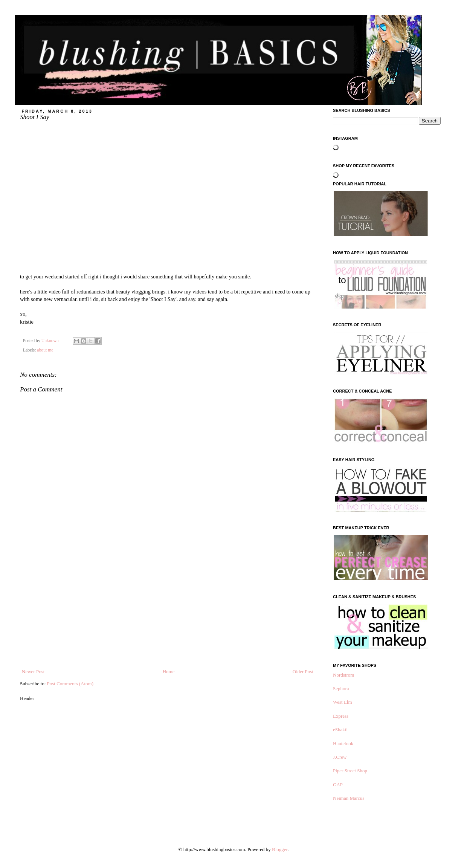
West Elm (343, 702)
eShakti (340, 730)
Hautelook (343, 743)
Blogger (280, 849)
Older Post (303, 672)
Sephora (341, 688)
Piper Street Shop (350, 771)
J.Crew (340, 757)
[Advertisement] (168, 611)
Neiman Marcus (349, 798)
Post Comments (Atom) (70, 684)
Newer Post (33, 672)
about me (45, 350)
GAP (338, 785)
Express (341, 716)
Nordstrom (343, 675)
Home (169, 672)
